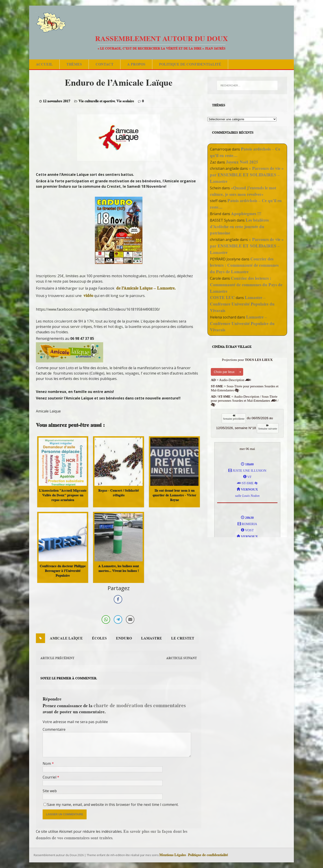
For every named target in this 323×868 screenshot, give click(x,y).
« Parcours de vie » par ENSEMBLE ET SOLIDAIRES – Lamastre (247, 175)
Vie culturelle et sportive (97, 101)
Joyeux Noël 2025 (242, 162)
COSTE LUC (222, 298)
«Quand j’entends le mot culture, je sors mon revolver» (243, 191)
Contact (105, 64)
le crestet (183, 638)
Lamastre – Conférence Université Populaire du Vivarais (242, 304)
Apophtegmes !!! (246, 214)
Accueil (44, 64)
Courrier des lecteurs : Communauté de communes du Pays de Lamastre (244, 265)
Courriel (50, 777)
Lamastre (152, 638)
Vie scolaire (125, 101)
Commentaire (54, 729)
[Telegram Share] (118, 619)
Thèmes (74, 64)
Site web (50, 791)
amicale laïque (66, 638)
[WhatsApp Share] (106, 619)
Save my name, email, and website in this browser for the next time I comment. (113, 805)
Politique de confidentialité (190, 64)
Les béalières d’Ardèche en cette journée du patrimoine (239, 227)
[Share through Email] (130, 619)
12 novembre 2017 (57, 101)
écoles (99, 638)
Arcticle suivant (181, 658)
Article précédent (57, 658)
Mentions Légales (172, 855)
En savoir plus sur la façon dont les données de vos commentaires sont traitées (112, 835)
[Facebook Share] (118, 599)
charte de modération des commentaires (140, 705)
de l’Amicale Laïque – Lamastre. (146, 288)
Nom (47, 763)
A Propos (136, 64)
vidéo (88, 296)
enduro (124, 638)
